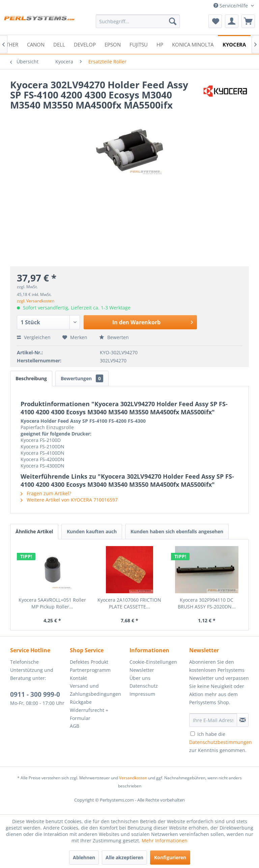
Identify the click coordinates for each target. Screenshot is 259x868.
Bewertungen (82, 378)
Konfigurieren (170, 857)
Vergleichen (34, 337)
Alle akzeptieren (124, 857)
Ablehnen (84, 857)
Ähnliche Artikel (34, 531)
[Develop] (85, 44)
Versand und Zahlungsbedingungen (95, 690)
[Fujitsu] (139, 44)
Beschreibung (31, 378)
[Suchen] (173, 21)
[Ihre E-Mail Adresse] (213, 720)
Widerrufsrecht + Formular (89, 714)
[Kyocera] (234, 44)
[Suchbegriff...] (138, 21)
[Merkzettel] (215, 21)
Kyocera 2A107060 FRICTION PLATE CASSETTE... (129, 603)
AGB (75, 726)
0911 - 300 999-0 (35, 694)
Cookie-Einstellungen (153, 662)
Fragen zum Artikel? (46, 493)
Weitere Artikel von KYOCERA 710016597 (69, 500)
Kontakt (78, 678)
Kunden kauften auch (92, 531)
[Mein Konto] (232, 21)
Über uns (140, 678)
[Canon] (36, 44)
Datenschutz (144, 686)
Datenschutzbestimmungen (221, 742)
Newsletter (142, 670)
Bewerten (114, 337)
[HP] (160, 44)
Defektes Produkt (89, 662)
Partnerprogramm (90, 670)
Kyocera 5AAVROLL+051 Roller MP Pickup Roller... (52, 603)
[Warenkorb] (248, 21)
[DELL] (59, 44)
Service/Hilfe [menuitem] (231, 6)
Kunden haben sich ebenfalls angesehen (177, 531)
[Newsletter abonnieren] (243, 720)
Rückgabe (81, 702)
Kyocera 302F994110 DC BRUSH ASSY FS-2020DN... (207, 603)
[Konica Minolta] (193, 44)
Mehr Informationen (165, 841)
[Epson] (113, 44)
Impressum (142, 694)
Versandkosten (133, 778)
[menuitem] (138, 21)
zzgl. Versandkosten (36, 301)
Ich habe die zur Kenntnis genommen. (221, 742)
